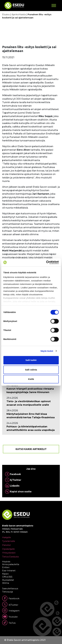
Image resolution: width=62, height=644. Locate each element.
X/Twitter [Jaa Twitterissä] (13, 480)
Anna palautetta (11, 564)
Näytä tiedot (47, 351)
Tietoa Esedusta (10, 557)
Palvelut (6, 545)
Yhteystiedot (9, 553)
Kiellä (31, 379)
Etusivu (6, 14)
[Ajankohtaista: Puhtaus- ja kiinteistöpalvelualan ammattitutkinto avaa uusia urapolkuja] (31, 428)
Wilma (6, 583)
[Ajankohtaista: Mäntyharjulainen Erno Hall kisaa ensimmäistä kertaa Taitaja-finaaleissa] (31, 416)
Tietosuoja (8, 592)
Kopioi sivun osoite (18, 492)
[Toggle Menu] (54, 5)
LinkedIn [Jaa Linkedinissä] (12, 486)
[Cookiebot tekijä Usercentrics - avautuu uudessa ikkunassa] (46, 262)
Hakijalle (7, 537)
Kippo (5, 574)
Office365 (7, 577)
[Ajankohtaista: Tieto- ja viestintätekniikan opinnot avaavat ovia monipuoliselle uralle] (31, 403)
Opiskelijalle (8, 549)
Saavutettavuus (10, 589)
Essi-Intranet (9, 571)
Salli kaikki (31, 360)
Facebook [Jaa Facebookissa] (13, 474)
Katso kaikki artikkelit (31, 449)
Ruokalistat (8, 580)
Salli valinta (31, 370)
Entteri (6, 567)
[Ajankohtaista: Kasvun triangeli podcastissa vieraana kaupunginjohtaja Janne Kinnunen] (31, 391)
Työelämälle (9, 541)
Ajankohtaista (19, 14)
